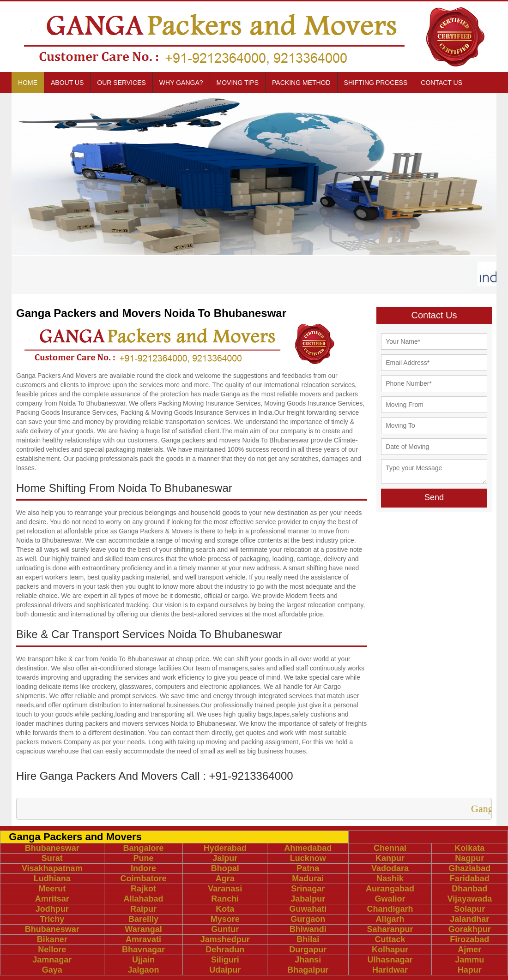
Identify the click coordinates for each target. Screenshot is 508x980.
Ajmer (469, 950)
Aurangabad (390, 889)
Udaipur (225, 970)
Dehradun (225, 950)
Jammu (469, 960)
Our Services (121, 83)
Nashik (390, 878)
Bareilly (143, 919)
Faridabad (470, 878)
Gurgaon (308, 919)
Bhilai (308, 939)
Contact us (441, 83)
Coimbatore (144, 878)
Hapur (470, 970)
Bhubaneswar (52, 848)
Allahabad (143, 899)
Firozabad (469, 939)
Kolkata (469, 848)
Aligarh (390, 919)
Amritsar (52, 899)
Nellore (52, 950)
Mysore (225, 919)
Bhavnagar (143, 950)
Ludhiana (52, 878)
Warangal (143, 929)
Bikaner (52, 939)
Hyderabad (225, 848)
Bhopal (225, 868)
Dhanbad (469, 889)
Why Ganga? (181, 83)
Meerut (52, 889)
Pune (144, 858)
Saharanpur (390, 929)
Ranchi (225, 899)
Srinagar (308, 889)
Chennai (390, 848)
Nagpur (469, 858)
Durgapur (308, 950)
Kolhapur (390, 950)
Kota (225, 909)
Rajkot (143, 889)
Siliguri (225, 960)
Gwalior (390, 899)
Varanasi (225, 889)
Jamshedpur (225, 939)
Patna (308, 868)
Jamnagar (52, 960)
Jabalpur (308, 899)
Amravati (143, 939)
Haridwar (390, 970)
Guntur (225, 929)
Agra (225, 878)
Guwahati (308, 909)
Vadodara (390, 868)
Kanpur (390, 858)
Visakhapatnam (52, 868)
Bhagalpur (308, 970)
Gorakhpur (470, 929)
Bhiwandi (308, 929)
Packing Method (301, 83)
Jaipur (225, 858)
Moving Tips (238, 83)
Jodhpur (52, 909)
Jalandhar (469, 919)
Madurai (308, 878)
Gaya (52, 970)
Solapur (469, 909)
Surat (52, 858)
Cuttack (390, 939)
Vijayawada (469, 899)
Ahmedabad (308, 848)
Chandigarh (390, 909)
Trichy (52, 919)
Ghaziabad (469, 868)
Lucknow (308, 858)
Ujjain (143, 960)
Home (28, 83)
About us (67, 83)
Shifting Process (376, 83)
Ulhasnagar (390, 960)
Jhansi (308, 960)
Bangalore (143, 848)
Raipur (143, 909)
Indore (143, 868)
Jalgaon (143, 970)
